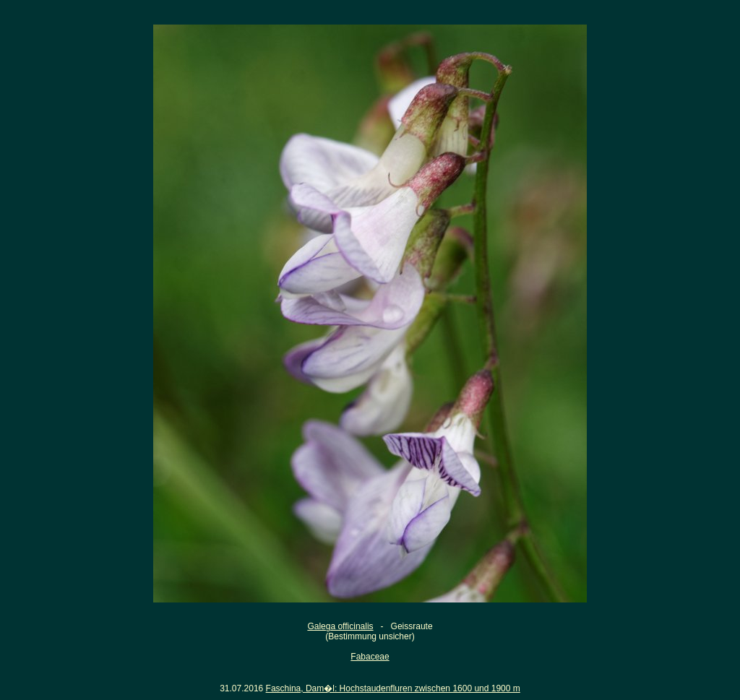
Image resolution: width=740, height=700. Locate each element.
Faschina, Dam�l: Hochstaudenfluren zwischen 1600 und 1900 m (393, 688)
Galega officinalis (340, 626)
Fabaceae (370, 657)
